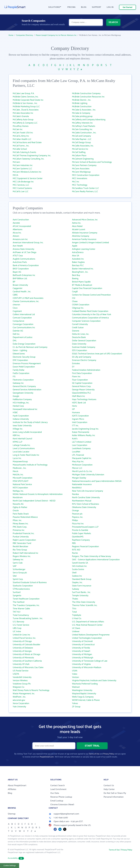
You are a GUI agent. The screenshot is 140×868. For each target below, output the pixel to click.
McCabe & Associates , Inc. (84, 110)
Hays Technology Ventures (84, 399)
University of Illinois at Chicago (26, 654)
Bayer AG (17, 272)
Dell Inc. (16, 334)
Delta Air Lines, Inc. (81, 334)
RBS (74, 543)
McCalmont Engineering (83, 159)
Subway (76, 589)
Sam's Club (18, 563)
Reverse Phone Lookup (61, 797)
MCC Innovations (80, 178)
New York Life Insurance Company (87, 491)
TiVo (74, 609)
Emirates (76, 364)
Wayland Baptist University (84, 694)
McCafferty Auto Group (23, 120)
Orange (75, 511)
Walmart (76, 687)
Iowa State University (22, 426)
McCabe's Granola (21, 116)
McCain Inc (18, 129)
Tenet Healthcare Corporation (26, 599)
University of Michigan (82, 654)
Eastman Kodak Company (84, 347)
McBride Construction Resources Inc (88, 97)
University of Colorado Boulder (26, 645)
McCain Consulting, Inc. (82, 129)
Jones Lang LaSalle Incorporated (27, 432)
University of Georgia (22, 651)
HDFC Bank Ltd (79, 403)
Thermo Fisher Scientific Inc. (85, 605)
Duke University (79, 344)
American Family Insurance (84, 239)
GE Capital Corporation (82, 383)
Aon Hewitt (18, 246)
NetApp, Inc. (18, 491)
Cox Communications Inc (24, 328)
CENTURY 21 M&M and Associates (28, 298)
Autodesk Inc (78, 259)
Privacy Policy (109, 754)
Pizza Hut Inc (78, 524)
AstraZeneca (78, 252)
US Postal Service (21, 671)
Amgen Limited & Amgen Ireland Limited (90, 243)
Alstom (16, 236)
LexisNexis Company (81, 449)
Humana (76, 413)
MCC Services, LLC (21, 185)
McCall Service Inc (80, 149)
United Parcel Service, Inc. (24, 638)
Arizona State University (23, 249)
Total (74, 612)
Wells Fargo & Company (83, 697)
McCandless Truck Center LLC (85, 188)
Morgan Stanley (79, 478)
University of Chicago (22, 641)
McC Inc (76, 182)
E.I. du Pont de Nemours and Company (30, 347)
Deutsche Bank (79, 337)
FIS (14, 377)
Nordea (75, 494)
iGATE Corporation (80, 416)
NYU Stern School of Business (86, 504)
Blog (10, 793)
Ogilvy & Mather (20, 507)
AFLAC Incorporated (22, 226)
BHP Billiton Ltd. (20, 279)
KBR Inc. (16, 435)
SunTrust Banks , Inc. (81, 592)
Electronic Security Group (24, 357)
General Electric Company (24, 386)
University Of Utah (21, 664)
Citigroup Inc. (78, 308)
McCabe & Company (81, 113)
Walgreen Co (18, 687)
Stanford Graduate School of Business (30, 583)
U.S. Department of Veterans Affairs (88, 622)
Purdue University (21, 537)
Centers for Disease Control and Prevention (91, 295)
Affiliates (12, 789)
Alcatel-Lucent (79, 230)
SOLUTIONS (55, 7)
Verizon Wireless (20, 681)
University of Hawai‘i (81, 651)
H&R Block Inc (79, 396)
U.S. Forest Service (21, 625)
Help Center (109, 789)
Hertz (75, 406)
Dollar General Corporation (84, 341)
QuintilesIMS (78, 537)
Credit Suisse (78, 328)
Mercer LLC (77, 468)
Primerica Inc (19, 530)
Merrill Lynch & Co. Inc (82, 471)
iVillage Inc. (18, 429)
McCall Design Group (81, 143)
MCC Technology (80, 185)
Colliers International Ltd (24, 315)
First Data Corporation (82, 373)
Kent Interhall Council (22, 439)
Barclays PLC (78, 265)
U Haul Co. (77, 618)
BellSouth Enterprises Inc (24, 275)
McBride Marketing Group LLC (26, 107)
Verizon (75, 677)
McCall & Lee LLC (21, 192)
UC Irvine (17, 632)
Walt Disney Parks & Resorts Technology (31, 690)
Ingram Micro (78, 419)
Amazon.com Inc (20, 239)
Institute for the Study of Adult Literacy (30, 422)
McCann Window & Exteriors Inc (27, 172)
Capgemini (17, 288)
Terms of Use (94, 754)
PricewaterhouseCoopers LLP (85, 527)
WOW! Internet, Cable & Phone (86, 700)
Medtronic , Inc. (20, 468)
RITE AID (76, 550)
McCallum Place (79, 156)
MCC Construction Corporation (86, 175)
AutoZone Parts (20, 262)
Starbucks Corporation (23, 586)
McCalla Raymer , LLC (82, 139)
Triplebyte (77, 615)
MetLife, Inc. (18, 475)
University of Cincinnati (82, 641)
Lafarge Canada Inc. (22, 445)
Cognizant (17, 311)
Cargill (75, 292)
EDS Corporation (80, 350)
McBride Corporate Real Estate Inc (28, 100)
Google (16, 396)
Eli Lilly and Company (82, 357)
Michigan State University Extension (88, 475)
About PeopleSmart (17, 786)
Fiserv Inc (76, 377)
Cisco (15, 308)
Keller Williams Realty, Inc (84, 435)
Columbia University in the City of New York (92, 315)
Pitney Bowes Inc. (21, 524)
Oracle (16, 511)
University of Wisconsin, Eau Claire (28, 667)
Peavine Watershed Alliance (25, 517)
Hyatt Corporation (21, 416)
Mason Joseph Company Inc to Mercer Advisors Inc (56, 35)
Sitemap (12, 814)
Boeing (75, 279)
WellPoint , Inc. (19, 697)
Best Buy (76, 275)
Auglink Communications (24, 259)
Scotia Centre (78, 569)
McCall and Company (81, 136)
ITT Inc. (75, 426)
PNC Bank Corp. (20, 527)
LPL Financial (78, 455)
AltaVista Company (81, 236)
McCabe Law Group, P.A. (24, 93)
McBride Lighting (80, 103)
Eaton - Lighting (20, 350)
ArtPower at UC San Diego (25, 252)
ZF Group (76, 707)
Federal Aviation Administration (86, 370)
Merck (15, 471)
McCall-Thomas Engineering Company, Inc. (32, 156)
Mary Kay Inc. (78, 462)
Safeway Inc (18, 560)
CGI (74, 298)
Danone (76, 331)
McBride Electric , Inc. (82, 100)
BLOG (84, 7)
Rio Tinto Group (20, 550)
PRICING (72, 7)
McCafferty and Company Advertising (89, 120)
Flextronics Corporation (23, 380)
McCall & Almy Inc (21, 136)
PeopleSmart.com (47, 757)
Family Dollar (19, 370)
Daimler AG (18, 331)
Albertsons (18, 230)
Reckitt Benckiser (21, 547)
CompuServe (18, 321)
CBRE (15, 295)
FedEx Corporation (21, 373)
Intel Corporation (80, 422)
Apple (75, 246)
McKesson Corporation (82, 465)
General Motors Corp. (82, 386)
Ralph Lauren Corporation (24, 540)
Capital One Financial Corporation (87, 288)
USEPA (16, 674)
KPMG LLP (17, 442)
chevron (16, 305)
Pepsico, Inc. (78, 517)
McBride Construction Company (86, 93)
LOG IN (110, 7)
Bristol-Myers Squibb (81, 282)
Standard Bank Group (82, 579)
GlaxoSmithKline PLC (81, 393)
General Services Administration (27, 390)
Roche (75, 553)
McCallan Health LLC (22, 139)
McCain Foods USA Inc (23, 133)
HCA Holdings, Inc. (21, 403)
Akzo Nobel (77, 226)
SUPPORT (97, 7)
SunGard (17, 592)
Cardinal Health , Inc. (22, 292)
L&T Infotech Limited (82, 442)
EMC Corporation (20, 360)
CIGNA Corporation (81, 305)
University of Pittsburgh (83, 658)
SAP (15, 566)
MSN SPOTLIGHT (21, 481)
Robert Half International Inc (25, 553)
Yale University (19, 707)
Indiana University (21, 419)
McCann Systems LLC (22, 169)
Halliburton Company (22, 399)
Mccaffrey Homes (21, 126)
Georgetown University (23, 393)
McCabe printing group (82, 116)
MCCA (15, 175)
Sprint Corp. (18, 579)
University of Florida (81, 648)
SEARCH (113, 23)
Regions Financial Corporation (85, 547)
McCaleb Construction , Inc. (84, 133)
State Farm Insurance (82, 586)
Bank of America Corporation (26, 265)
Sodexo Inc (77, 576)
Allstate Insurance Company (85, 233)
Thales (75, 599)
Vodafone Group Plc (22, 684)
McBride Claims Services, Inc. (26, 97)
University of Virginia (81, 664)
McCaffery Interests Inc (82, 123)
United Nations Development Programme (91, 635)
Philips (75, 520)
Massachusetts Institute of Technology (30, 465)
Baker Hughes (78, 262)
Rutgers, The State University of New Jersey (91, 556)
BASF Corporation (21, 269)
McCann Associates (81, 169)
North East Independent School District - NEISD (34, 501)
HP (73, 409)
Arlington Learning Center (84, 249)
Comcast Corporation (22, 318)
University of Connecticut (83, 645)
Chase (75, 301)
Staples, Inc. (77, 583)
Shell (74, 573)
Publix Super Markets (81, 533)
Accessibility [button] (16, 858)
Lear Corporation (80, 445)
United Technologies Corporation (87, 638)
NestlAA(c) (77, 488)
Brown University (20, 285)
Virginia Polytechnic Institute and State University (94, 681)
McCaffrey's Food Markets (84, 126)
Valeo (75, 674)
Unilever (76, 632)
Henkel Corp (18, 406)
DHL (15, 341)
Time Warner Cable (21, 609)
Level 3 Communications (24, 449)
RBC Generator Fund (22, 543)
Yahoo (75, 703)
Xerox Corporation (21, 703)
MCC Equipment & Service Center (28, 178)
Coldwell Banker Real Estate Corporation (90, 311)
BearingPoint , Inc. (80, 272)
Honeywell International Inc (25, 409)
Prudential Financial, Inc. (24, 533)
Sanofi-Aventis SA (80, 563)
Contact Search (57, 786)
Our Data (55, 793)
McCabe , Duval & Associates (26, 110)
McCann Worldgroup (81, 172)
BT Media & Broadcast (82, 285)
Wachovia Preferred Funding (85, 684)
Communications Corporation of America (90, 318)
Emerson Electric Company (84, 360)
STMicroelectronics (21, 589)
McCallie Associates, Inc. (83, 146)
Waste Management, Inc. (24, 694)
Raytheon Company (81, 540)
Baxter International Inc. (83, 269)
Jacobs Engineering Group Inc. (85, 429)
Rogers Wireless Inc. (22, 556)
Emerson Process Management (27, 364)
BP (14, 282)
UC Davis (76, 628)
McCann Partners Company (84, 165)
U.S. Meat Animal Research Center (87, 625)
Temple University (80, 596)
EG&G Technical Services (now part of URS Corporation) (97, 354)
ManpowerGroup (20, 462)
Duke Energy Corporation (24, 344)
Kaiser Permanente (81, 432)
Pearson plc (77, 514)
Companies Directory (25, 35)
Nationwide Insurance (82, 484)
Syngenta (17, 596)
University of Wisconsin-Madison (87, 667)
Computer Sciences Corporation (86, 321)
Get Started (128, 7)
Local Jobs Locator (21, 452)
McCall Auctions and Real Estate (27, 143)
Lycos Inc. (17, 458)
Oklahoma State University (84, 507)
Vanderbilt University (22, 677)
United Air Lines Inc (21, 635)
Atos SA (76, 256)
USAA (75, 671)
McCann (16, 162)
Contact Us (109, 786)
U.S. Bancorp (18, 622)
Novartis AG (18, 504)
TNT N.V (17, 612)
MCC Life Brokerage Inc (23, 182)
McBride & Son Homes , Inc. (25, 103)
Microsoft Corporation (23, 478)
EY (73, 367)
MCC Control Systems (22, 188)
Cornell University (80, 324)
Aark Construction (21, 220)
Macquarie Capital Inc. (82, 458)
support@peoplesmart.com (64, 814)
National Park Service (22, 484)
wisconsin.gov (19, 700)
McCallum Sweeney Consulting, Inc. (28, 159)
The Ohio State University (84, 602)
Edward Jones (19, 354)
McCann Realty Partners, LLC (85, 192)
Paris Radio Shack (21, 514)
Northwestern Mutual (82, 501)
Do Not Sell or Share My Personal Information (115, 795)
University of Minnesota (23, 658)
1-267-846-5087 (58, 818)
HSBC (15, 413)
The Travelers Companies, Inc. (26, 605)
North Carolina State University (86, 498)
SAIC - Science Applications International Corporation (96, 560)
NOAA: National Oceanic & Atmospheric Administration (38, 494)
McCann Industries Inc (23, 165)
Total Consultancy (21, 615)
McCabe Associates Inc (23, 113)
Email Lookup (57, 801)
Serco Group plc (20, 573)
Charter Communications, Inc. (26, 301)
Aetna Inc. (77, 223)
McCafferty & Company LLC (25, 123)
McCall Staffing (79, 152)
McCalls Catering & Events (24, 152)
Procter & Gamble (80, 530)
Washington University (82, 690)
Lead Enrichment (58, 789)
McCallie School (20, 149)
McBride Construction (82, 107)
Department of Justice (23, 337)
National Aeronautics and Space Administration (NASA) (97, 481)
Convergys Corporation (23, 324)
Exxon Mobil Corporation (24, 367)
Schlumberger (19, 569)
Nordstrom (18, 498)
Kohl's (75, 439)
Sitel (15, 576)
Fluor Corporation (80, 380)
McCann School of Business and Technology (92, 162)
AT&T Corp (18, 256)
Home (11, 35)
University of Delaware (23, 648)
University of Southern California (27, 661)
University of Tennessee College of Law (90, 661)
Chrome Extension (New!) (62, 805)
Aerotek (16, 223)
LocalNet (76, 452)
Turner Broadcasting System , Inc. (28, 618)
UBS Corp (17, 628)
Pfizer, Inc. (17, 520)
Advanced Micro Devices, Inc (85, 220)
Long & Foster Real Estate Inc (26, 455)
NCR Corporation (20, 488)
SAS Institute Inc (79, 566)
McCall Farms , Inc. (21, 146)
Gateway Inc (18, 383)
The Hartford (19, 602)
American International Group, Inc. (28, 243)
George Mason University (83, 390)
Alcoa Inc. (17, 233)
